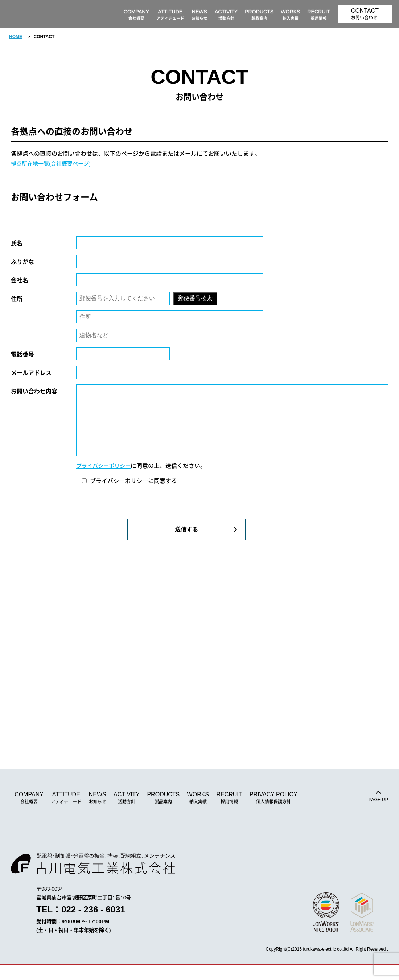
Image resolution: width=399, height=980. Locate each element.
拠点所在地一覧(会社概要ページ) (54, 164)
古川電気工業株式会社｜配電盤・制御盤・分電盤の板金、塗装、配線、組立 (49, 14)
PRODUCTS (163, 812)
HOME (16, 37)
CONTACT (365, 14)
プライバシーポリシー (105, 480)
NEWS (98, 812)
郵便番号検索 (195, 298)
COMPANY (29, 812)
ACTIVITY (127, 812)
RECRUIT (229, 812)
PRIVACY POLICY (273, 812)
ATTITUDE (66, 812)
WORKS (198, 812)
